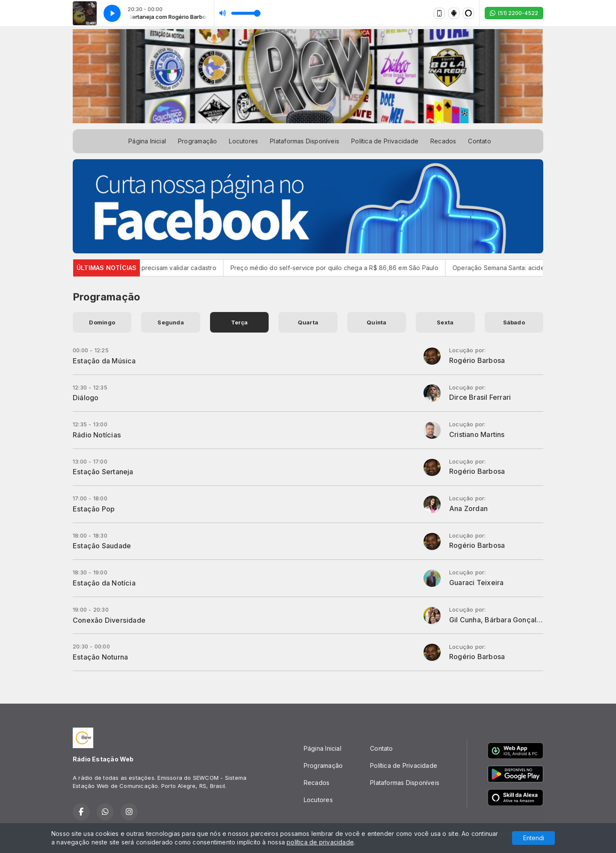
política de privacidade (320, 842)
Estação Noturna (100, 657)
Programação (197, 141)
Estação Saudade (102, 546)
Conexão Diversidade (109, 620)
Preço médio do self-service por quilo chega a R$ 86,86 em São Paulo (341, 268)
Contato (479, 141)
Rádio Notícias (97, 435)
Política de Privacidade (385, 141)
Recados (443, 141)
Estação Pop (94, 509)
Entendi (534, 838)
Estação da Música (104, 361)
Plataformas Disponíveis (305, 141)
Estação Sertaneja (103, 472)
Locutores (243, 141)
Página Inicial (147, 141)
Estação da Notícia (104, 583)
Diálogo (86, 398)
